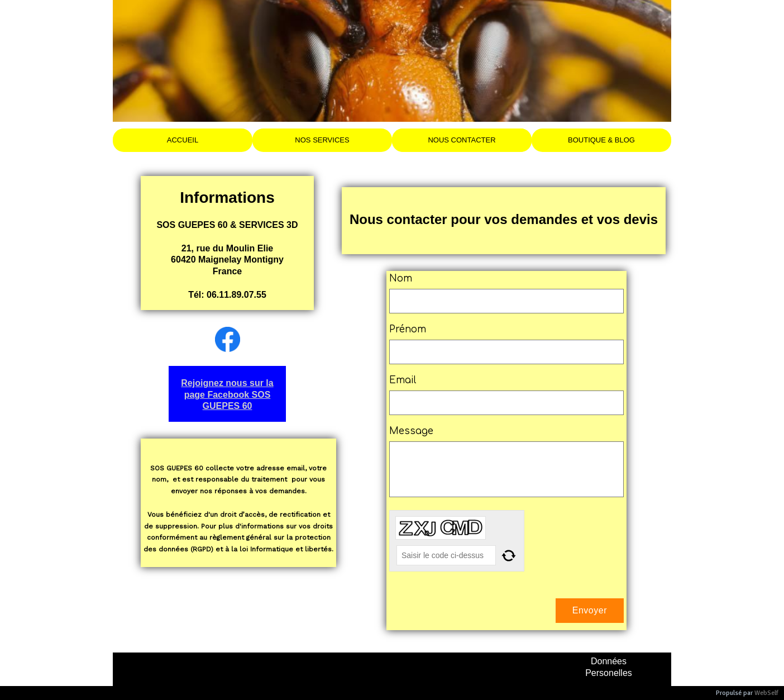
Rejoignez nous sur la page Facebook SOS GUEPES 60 (227, 395)
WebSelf (766, 693)
